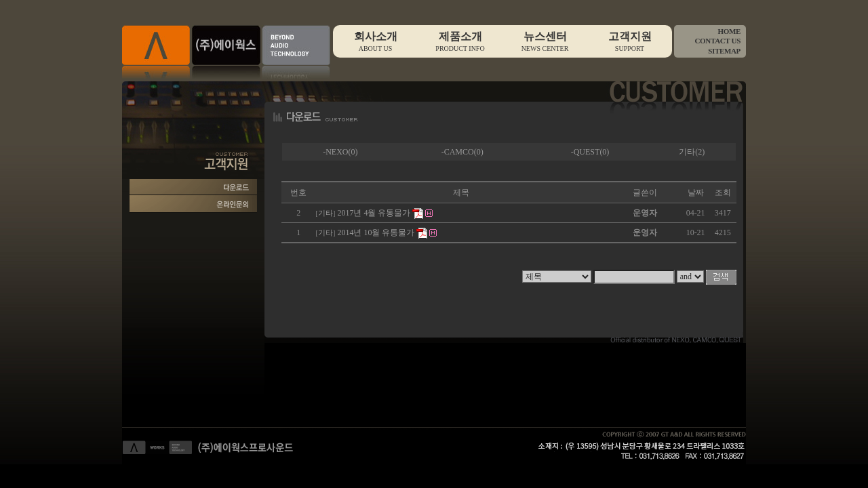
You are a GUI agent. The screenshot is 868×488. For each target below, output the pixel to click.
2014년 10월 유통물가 (376, 232)
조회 (723, 192)
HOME (729, 31)
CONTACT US (717, 41)
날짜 (696, 192)
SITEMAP (724, 51)
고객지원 (630, 42)
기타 (687, 152)
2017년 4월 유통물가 (374, 213)
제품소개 (460, 42)
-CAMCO (458, 152)
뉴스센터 (545, 42)
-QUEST (586, 152)
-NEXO (335, 152)
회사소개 (375, 42)
